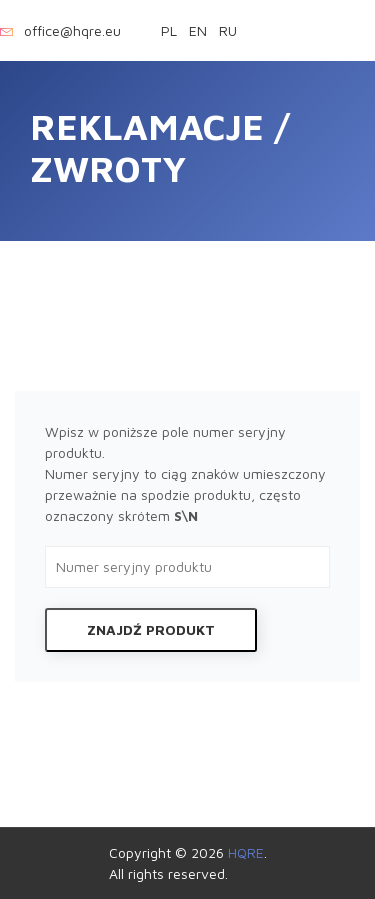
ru (228, 30)
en (198, 30)
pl (171, 30)
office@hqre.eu (72, 30)
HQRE (246, 852)
